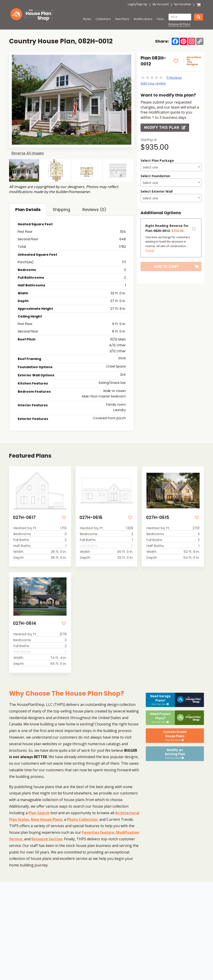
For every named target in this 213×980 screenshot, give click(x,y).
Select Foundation (155, 176)
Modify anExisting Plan (175, 752)
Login (131, 5)
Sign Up (142, 5)
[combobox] (171, 167)
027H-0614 (24, 623)
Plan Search (39, 812)
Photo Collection (82, 819)
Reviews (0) (94, 210)
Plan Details (28, 210)
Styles (87, 19)
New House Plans (47, 819)
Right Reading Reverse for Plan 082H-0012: (167, 228)
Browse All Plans (179, 24)
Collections (103, 19)
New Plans (122, 19)
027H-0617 (24, 518)
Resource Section (47, 839)
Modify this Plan (165, 128)
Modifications (143, 19)
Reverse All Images (28, 153)
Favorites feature (98, 832)
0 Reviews (174, 78)
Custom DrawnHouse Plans (175, 734)
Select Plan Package (157, 160)
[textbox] (171, 167)
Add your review (153, 83)
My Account (161, 5)
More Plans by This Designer (194, 61)
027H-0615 (157, 518)
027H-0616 (91, 518)
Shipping (61, 210)
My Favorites (183, 5)
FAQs (160, 19)
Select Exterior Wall (157, 191)
